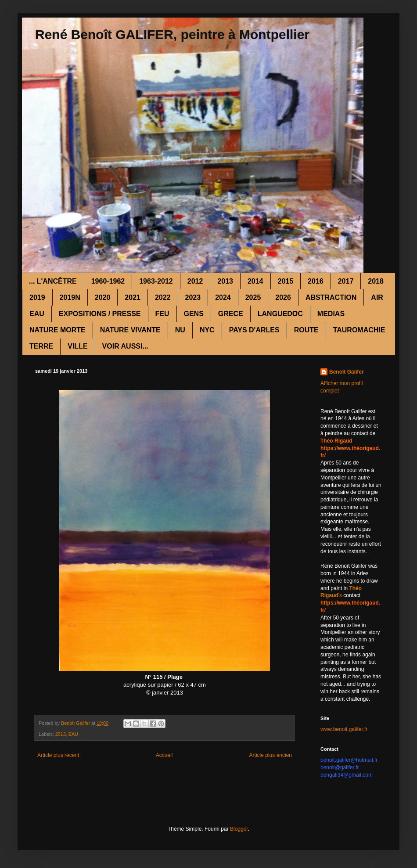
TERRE (41, 346)
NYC (207, 330)
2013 (225, 281)
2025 (253, 297)
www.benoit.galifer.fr (344, 729)
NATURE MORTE (58, 330)
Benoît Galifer (347, 372)
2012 (195, 281)
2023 (193, 297)
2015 (286, 281)
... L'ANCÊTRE (53, 281)
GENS (194, 314)
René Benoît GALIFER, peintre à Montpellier (172, 34)
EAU (37, 314)
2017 (346, 281)
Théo (355, 588)
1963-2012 (156, 281)
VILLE (77, 346)
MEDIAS (331, 314)
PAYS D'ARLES (254, 330)
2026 (283, 297)
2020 (103, 297)
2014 (255, 281)
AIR (377, 297)
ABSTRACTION (331, 297)
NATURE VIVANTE (130, 330)
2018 (376, 281)
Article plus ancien (271, 755)
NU (180, 330)
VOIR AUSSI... (125, 346)
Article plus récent (58, 755)
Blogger (239, 829)
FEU (162, 314)
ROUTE (306, 330)
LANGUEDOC (280, 314)
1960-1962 (108, 281)
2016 (316, 281)
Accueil (164, 755)
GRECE (231, 314)
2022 (163, 297)
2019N (70, 297)
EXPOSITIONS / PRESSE (100, 314)
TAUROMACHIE (359, 330)
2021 (133, 297)
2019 (37, 297)
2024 (223, 297)
